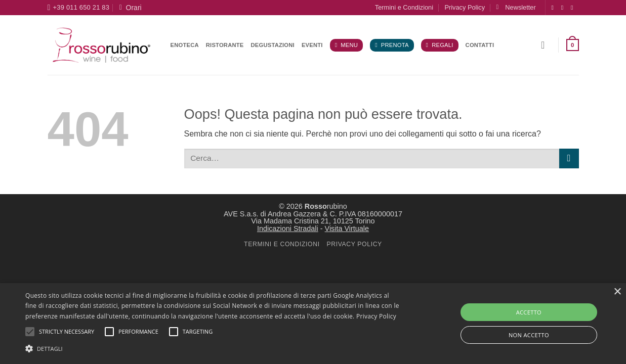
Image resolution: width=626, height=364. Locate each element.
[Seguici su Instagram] (564, 8)
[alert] (313, 324)
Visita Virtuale (347, 229)
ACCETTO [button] (529, 312)
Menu (346, 45)
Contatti (480, 45)
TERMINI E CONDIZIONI (282, 244)
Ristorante (225, 45)
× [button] (617, 292)
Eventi (312, 45)
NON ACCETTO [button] (529, 335)
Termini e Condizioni (404, 7)
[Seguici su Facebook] (555, 8)
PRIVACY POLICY (354, 244)
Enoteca (185, 45)
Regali (440, 45)
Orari (131, 8)
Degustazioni (273, 45)
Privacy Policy (465, 7)
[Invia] (569, 158)
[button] (516, 7)
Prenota (392, 45)
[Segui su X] (574, 8)
